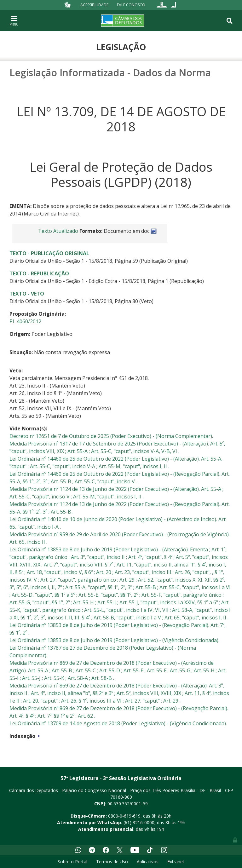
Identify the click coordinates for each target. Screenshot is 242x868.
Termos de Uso (112, 862)
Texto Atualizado (58, 231)
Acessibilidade (94, 5)
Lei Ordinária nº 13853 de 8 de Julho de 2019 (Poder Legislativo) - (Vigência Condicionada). (114, 640)
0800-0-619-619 (124, 816)
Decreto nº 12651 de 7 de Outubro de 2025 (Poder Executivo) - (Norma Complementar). (111, 436)
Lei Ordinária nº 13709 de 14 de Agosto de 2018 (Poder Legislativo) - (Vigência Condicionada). (118, 723)
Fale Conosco (131, 5)
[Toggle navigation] (14, 20)
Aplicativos (148, 862)
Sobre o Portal (72, 862)
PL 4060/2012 (25, 321)
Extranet (176, 862)
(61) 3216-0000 (139, 822)
